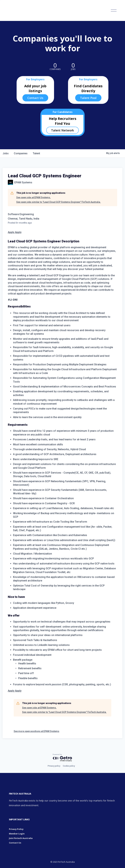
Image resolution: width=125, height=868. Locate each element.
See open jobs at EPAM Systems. (34, 197)
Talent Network (62, 130)
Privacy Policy (16, 829)
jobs (6, 153)
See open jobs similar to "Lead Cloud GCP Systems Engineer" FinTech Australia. (59, 202)
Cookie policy (69, 766)
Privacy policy (54, 766)
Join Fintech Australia (21, 838)
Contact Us (35, 98)
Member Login (17, 834)
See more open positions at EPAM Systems (36, 731)
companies (21, 153)
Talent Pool (88, 98)
